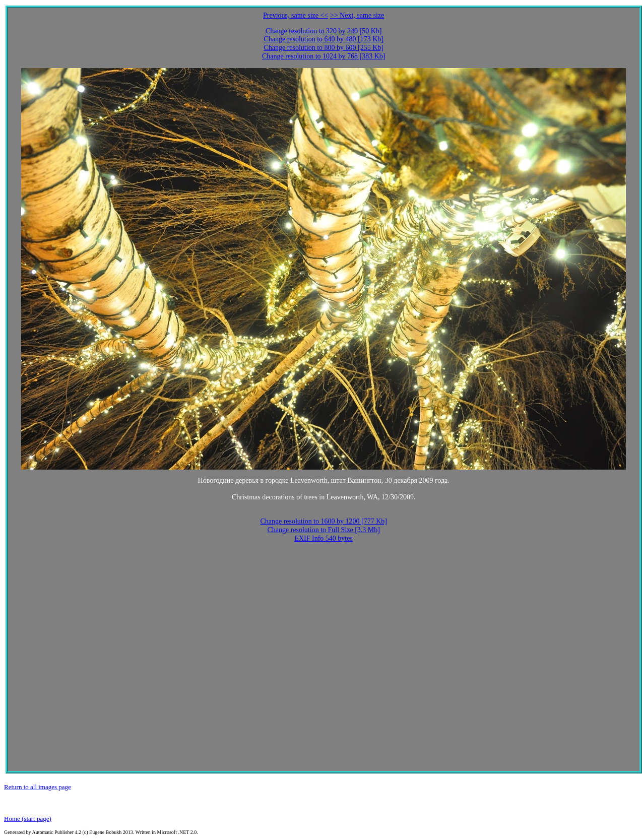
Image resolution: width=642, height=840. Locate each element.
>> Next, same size (357, 15)
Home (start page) (28, 819)
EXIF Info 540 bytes (324, 538)
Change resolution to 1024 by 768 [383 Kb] (324, 56)
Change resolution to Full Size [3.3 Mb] (324, 530)
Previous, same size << (296, 15)
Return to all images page (38, 787)
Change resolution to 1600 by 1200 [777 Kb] (324, 521)
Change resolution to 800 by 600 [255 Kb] (324, 48)
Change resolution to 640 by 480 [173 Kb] (324, 39)
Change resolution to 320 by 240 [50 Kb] (324, 31)
